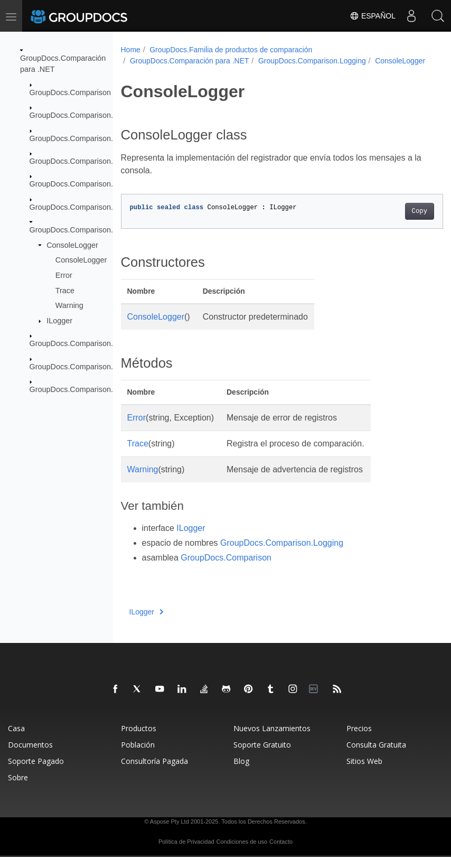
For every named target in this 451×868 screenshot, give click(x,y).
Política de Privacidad (186, 853)
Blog (241, 772)
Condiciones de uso (242, 853)
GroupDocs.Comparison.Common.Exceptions (106, 161)
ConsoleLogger (72, 245)
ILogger (59, 321)
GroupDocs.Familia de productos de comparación (231, 50)
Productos (139, 739)
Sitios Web (364, 772)
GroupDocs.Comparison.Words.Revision (98, 389)
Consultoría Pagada (154, 772)
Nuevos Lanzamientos (272, 739)
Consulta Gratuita (376, 756)
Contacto (281, 853)
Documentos (30, 756)
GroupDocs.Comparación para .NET (190, 61)
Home (131, 50)
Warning (69, 305)
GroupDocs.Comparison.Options (84, 343)
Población (138, 756)
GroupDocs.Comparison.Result (82, 367)
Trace (65, 290)
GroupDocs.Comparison (70, 92)
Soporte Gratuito (262, 756)
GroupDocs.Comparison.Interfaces (88, 184)
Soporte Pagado (36, 772)
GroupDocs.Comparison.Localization (91, 207)
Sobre (18, 788)
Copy (396, 222)
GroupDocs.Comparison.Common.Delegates (105, 138)
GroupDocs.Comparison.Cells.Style (89, 115)
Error (64, 275)
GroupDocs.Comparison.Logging (85, 230)
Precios (359, 739)
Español (373, 16)
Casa (16, 739)
